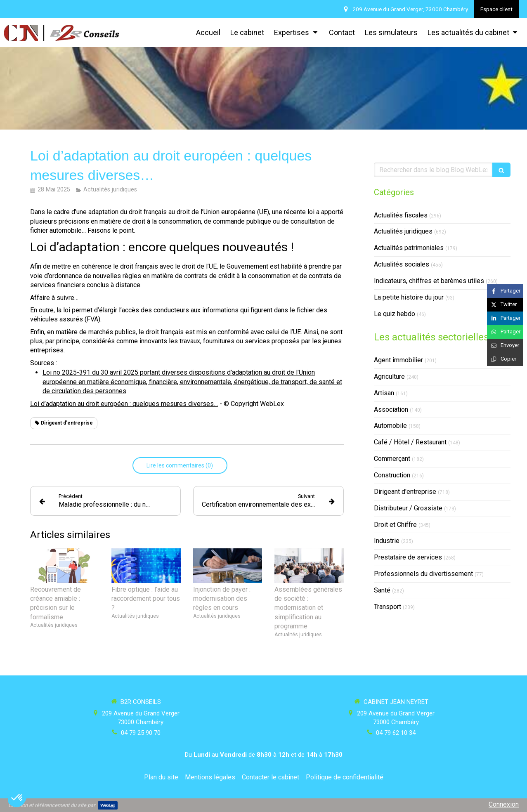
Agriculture (389, 376)
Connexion (504, 804)
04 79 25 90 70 (141, 733)
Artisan (384, 393)
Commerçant (392, 459)
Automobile (390, 426)
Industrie (387, 541)
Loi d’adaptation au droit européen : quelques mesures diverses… (124, 404)
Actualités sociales (402, 264)
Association (391, 410)
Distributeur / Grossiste (408, 508)
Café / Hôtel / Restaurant (410, 442)
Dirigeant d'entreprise (405, 492)
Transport (388, 607)
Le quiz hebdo (395, 314)
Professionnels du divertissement (423, 574)
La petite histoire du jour (409, 297)
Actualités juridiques (403, 231)
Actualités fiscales (401, 215)
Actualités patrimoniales (409, 248)
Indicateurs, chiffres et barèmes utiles (429, 281)
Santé (382, 590)
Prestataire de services (408, 557)
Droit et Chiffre (395, 525)
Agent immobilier (398, 360)
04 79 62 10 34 (396, 733)
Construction (392, 475)
